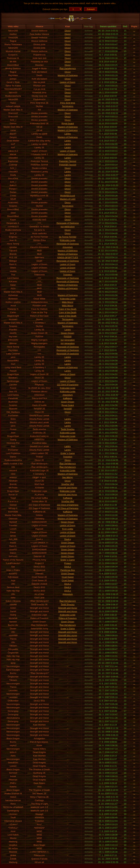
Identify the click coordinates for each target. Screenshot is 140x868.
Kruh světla (68, 529)
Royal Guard (68, 123)
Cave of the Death (68, 309)
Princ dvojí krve (68, 103)
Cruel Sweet (68, 577)
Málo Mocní (68, 302)
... (134, 31)
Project (68, 563)
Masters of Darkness (68, 75)
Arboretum (68, 247)
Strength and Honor (68, 488)
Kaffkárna (68, 398)
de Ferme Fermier (68, 237)
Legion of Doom (68, 82)
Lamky (68, 134)
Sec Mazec (68, 477)
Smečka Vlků (68, 484)
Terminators (68, 106)
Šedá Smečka (68, 429)
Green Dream (68, 333)
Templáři (68, 409)
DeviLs (68, 539)
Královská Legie (68, 240)
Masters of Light (68, 199)
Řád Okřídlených (68, 68)
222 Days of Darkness (68, 385)
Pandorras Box (68, 570)
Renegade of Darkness (68, 223)
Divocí (68, 31)
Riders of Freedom (68, 618)
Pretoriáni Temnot (68, 161)
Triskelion (68, 275)
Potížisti (68, 336)
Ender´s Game (68, 453)
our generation (68, 227)
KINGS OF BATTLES (68, 257)
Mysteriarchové (68, 196)
